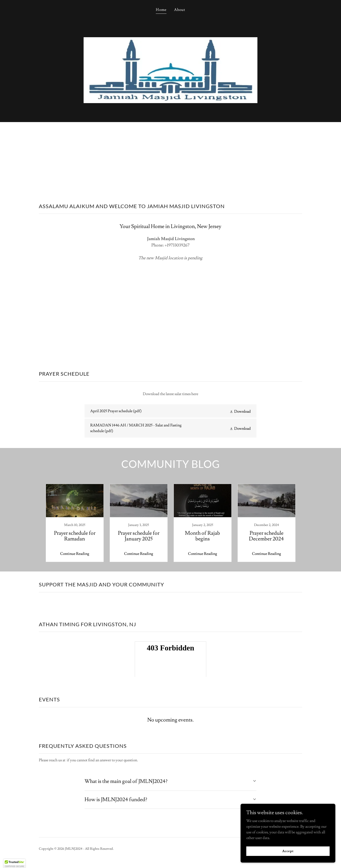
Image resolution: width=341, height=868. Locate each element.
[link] (170, 411)
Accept (288, 851)
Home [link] (161, 10)
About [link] (180, 10)
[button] (240, 411)
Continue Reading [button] (75, 554)
